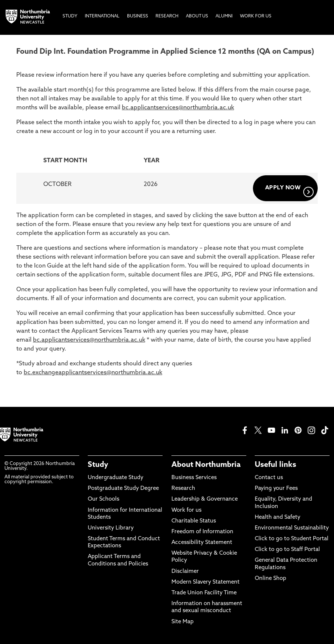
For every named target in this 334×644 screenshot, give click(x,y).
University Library (111, 528)
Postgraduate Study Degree (123, 489)
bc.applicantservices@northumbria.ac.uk (178, 108)
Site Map (183, 622)
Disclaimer (185, 572)
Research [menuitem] (167, 16)
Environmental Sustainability (292, 528)
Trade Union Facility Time (204, 593)
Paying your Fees (276, 489)
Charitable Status (194, 521)
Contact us (269, 478)
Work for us (186, 510)
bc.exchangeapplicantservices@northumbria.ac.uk (93, 373)
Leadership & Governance (205, 499)
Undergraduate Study (116, 478)
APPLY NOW (289, 191)
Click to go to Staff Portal (287, 550)
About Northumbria (206, 465)
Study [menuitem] (70, 16)
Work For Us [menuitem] (256, 16)
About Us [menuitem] (197, 16)
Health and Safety (278, 517)
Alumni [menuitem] (224, 16)
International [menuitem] (102, 16)
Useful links (275, 465)
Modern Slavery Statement (206, 582)
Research (183, 489)
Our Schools (103, 499)
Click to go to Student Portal (292, 539)
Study (98, 465)
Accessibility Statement (202, 543)
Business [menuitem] (138, 16)
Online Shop (270, 579)
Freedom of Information (202, 532)
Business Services (194, 478)
